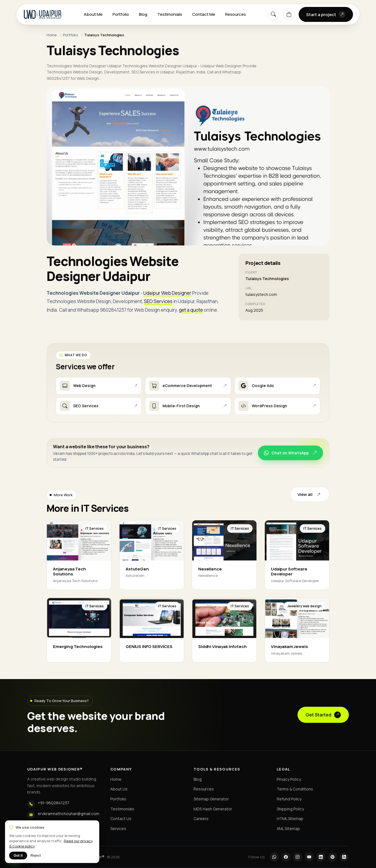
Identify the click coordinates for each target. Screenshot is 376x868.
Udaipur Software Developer (289, 572)
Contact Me (204, 14)
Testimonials (170, 14)
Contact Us (121, 819)
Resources (236, 14)
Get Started (323, 715)
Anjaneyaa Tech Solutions (69, 572)
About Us (119, 789)
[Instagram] (298, 857)
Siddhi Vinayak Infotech (223, 646)
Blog (143, 14)
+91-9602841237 (54, 803)
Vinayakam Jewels (289, 646)
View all (310, 494)
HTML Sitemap (290, 819)
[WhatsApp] (274, 857)
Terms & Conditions (295, 789)
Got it (18, 856)
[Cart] (289, 14)
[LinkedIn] (321, 857)
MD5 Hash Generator (213, 809)
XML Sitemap (288, 829)
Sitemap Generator (211, 799)
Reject (36, 856)
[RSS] (344, 857)
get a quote (191, 310)
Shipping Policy (290, 809)
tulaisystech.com (261, 294)
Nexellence (210, 569)
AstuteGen (137, 569)
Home (52, 35)
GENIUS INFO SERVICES (149, 646)
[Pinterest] (332, 857)
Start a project (326, 14)
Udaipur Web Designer (167, 293)
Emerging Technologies (78, 646)
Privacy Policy (289, 779)
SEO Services (158, 301)
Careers (201, 819)
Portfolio (121, 14)
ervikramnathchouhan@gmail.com (68, 814)
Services (118, 829)
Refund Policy (289, 799)
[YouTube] (309, 857)
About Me (93, 14)
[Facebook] (286, 857)
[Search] (273, 14)
